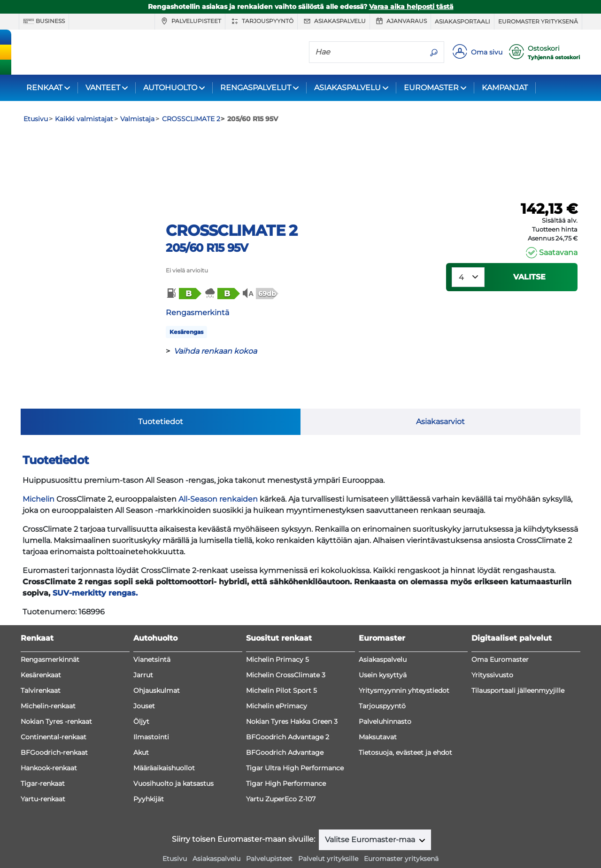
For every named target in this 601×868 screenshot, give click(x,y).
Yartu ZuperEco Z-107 (281, 774)
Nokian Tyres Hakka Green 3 (292, 696)
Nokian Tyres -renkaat (56, 696)
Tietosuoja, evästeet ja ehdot (405, 727)
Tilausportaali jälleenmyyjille (518, 665)
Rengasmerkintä (197, 313)
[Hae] (367, 52)
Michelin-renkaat (48, 681)
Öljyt (141, 696)
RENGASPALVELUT (256, 88)
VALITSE (529, 277)
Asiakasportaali (462, 21)
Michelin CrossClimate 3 (286, 650)
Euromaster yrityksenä (538, 21)
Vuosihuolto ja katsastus (173, 758)
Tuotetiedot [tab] (161, 396)
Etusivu (175, 833)
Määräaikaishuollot (164, 743)
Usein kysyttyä (383, 650)
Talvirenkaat (41, 665)
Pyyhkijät (149, 774)
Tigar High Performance (286, 758)
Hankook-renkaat (49, 743)
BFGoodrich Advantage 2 (288, 712)
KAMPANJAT (505, 88)
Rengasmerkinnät (50, 634)
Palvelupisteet (190, 21)
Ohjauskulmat (157, 665)
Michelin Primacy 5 (277, 634)
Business (44, 21)
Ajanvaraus (400, 21)
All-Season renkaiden (218, 474)
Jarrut (143, 650)
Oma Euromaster (500, 634)
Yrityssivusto (492, 650)
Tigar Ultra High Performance (295, 743)
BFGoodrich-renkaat (54, 727)
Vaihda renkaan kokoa (215, 351)
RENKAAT (44, 88)
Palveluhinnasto (385, 696)
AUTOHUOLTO (170, 88)
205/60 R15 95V (207, 248)
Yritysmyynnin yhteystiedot (404, 665)
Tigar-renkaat (43, 758)
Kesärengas (186, 332)
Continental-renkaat (54, 712)
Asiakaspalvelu (334, 21)
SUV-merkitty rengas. (95, 568)
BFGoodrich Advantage (285, 727)
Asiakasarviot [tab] (440, 396)
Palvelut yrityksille (328, 833)
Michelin (39, 474)
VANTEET (103, 88)
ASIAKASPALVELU (347, 88)
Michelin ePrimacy (277, 681)
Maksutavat (378, 712)
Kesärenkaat (41, 650)
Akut (141, 727)
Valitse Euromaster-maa (371, 814)
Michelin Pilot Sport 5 (281, 665)
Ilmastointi (151, 712)
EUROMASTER (431, 88)
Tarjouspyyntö (261, 21)
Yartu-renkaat (43, 774)
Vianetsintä (152, 634)
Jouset (144, 681)
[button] (183, 294)
